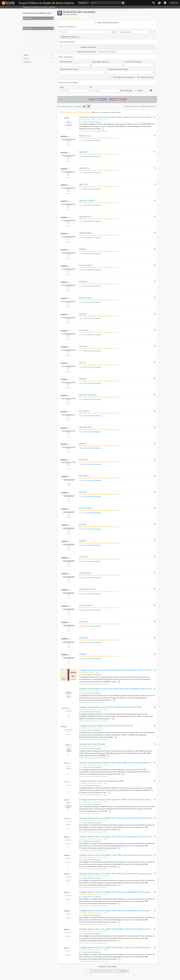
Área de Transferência (153, 3)
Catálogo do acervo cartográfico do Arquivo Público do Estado (106, 726)
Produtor (28, 28)
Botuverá (83, 492)
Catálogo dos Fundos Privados (92, 744)
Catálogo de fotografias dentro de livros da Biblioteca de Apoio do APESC (111, 707)
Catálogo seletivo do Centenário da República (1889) (102, 781)
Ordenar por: (129, 106)
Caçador (83, 541)
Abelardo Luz (85, 136)
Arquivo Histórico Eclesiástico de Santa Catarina (39, 48)
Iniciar (62, 87)
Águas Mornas (85, 217)
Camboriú (83, 557)
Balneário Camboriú (88, 395)
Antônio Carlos (86, 298)
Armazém (83, 346)
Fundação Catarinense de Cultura (35, 40)
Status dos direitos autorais (69, 69)
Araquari (83, 314)
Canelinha (83, 622)
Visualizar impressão (65, 106)
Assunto (27, 62)
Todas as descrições (146, 77)
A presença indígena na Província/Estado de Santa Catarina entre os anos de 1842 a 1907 (118, 117)
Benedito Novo (86, 427)
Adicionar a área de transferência (155, 117)
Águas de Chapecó (87, 200)
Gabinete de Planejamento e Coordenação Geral (40, 42)
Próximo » (124, 971)
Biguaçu (83, 443)
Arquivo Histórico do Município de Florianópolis (40, 37)
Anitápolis (83, 281)
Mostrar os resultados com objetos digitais (106, 112)
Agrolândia (84, 152)
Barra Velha (84, 411)
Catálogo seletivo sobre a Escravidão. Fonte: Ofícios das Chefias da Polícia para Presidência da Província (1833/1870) (129, 818)
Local (26, 58)
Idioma (159, 3)
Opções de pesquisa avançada (107, 23)
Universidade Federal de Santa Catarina (37, 51)
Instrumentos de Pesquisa (32, 24)
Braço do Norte (86, 508)
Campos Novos (86, 605)
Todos (25, 21)
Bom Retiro (84, 476)
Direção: (143, 106)
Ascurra (82, 362)
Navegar (83, 3)
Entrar (173, 3)
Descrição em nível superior (86, 52)
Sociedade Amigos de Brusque (34, 45)
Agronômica (84, 168)
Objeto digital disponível (100, 62)
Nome (26, 55)
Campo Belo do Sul (87, 589)
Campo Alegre (85, 573)
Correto (139, 91)
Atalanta (83, 379)
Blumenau (84, 460)
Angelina (83, 249)
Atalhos (165, 3)
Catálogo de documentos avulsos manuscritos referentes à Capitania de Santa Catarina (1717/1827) (122, 689)
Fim (91, 87)
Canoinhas (84, 638)
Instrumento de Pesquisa (133, 62)
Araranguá (84, 330)
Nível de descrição (66, 62)
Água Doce (84, 184)
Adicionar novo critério (70, 37)
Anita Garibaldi (86, 265)
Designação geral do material (118, 69)
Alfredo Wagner (86, 233)
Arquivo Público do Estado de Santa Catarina (39, 34)
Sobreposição (126, 91)
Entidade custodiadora (88, 47)
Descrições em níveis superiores (123, 77)
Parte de (27, 18)
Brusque (83, 524)
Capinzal (83, 654)
